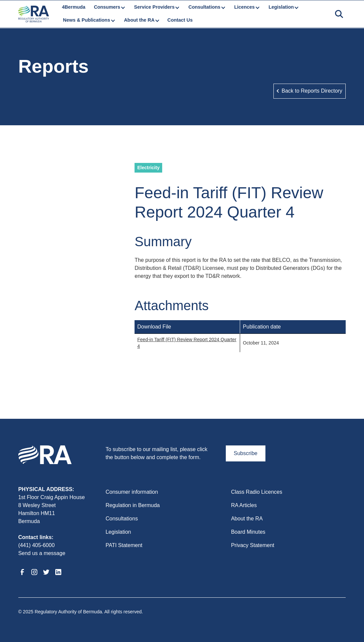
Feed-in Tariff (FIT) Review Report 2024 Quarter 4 (187, 343)
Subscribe (246, 453)
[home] (34, 14)
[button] (109, 7)
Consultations (122, 519)
